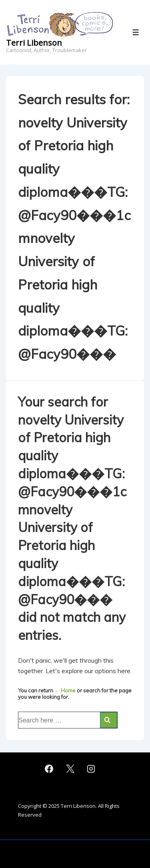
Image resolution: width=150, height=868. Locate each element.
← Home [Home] (65, 690)
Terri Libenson (34, 43)
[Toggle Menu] (136, 32)
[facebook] (49, 769)
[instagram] (91, 769)
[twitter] (70, 769)
